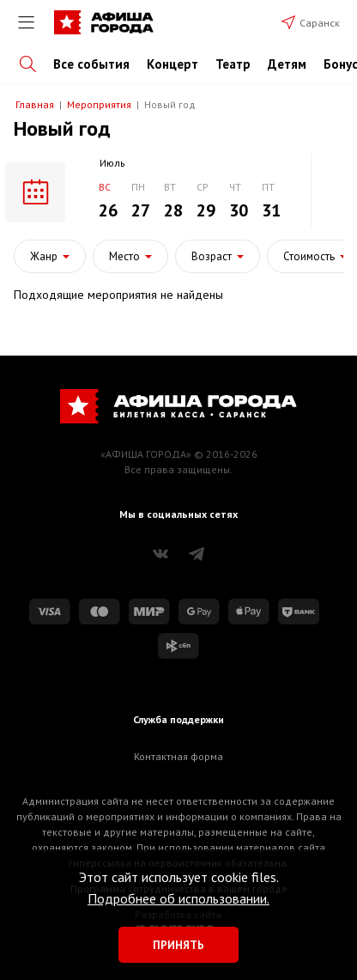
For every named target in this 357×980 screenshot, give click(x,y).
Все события (91, 64)
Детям (287, 64)
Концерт (172, 64)
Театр (233, 64)
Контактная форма (178, 756)
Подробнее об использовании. (178, 898)
